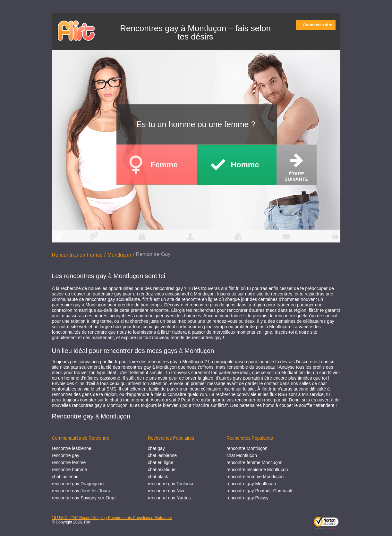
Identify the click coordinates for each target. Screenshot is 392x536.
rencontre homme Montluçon (255, 477)
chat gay (156, 448)
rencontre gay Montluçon (251, 484)
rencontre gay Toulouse (171, 484)
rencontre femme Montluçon (254, 462)
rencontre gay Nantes (169, 498)
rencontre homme (70, 470)
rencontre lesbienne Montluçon (257, 470)
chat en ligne (161, 462)
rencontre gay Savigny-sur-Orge (84, 498)
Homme (245, 165)
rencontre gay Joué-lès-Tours (81, 491)
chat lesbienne (162, 455)
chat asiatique (162, 470)
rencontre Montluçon (247, 448)
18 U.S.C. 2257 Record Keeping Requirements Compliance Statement (112, 518)
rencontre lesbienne (72, 448)
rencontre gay (66, 455)
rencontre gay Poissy (247, 498)
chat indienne (65, 477)
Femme (164, 165)
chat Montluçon (242, 455)
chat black (158, 477)
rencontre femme (69, 462)
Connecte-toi (318, 25)
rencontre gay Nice (167, 491)
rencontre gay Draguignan (78, 484)
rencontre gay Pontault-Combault (259, 491)
